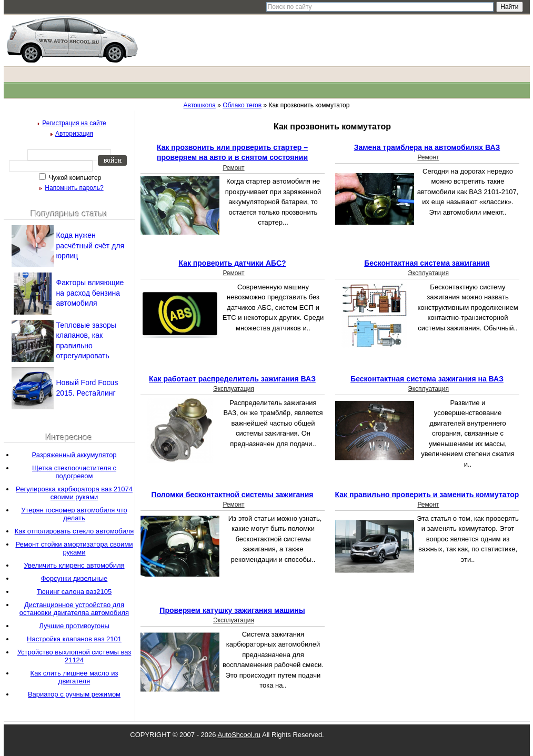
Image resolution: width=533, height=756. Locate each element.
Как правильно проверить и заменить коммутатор (427, 495)
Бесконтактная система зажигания (427, 263)
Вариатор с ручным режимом (74, 694)
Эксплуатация (428, 273)
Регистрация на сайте (74, 123)
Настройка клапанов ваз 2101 (74, 639)
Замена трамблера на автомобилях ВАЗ (427, 147)
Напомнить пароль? (74, 188)
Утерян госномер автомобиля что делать (74, 514)
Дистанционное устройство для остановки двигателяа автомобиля (74, 609)
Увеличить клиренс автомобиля (74, 565)
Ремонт (233, 168)
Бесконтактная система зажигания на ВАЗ (427, 379)
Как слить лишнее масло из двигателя (74, 677)
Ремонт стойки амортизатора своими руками (74, 548)
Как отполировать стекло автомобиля (74, 531)
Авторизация (74, 134)
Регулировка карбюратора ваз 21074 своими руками (74, 493)
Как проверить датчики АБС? (232, 263)
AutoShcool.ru (239, 735)
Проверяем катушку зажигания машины (232, 610)
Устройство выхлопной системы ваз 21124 (74, 656)
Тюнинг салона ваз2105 (74, 592)
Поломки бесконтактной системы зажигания (233, 495)
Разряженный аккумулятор (74, 455)
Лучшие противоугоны (74, 626)
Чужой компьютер (74, 178)
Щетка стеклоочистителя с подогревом (74, 472)
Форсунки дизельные (74, 578)
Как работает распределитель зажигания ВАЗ (232, 379)
